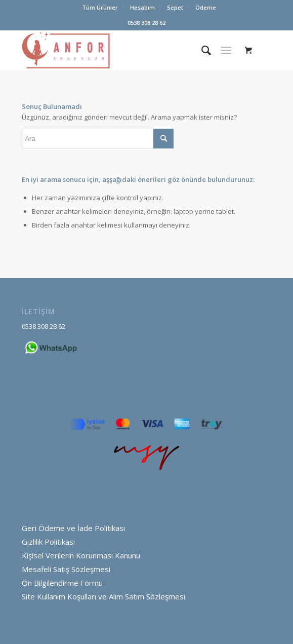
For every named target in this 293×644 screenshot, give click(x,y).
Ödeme (206, 7)
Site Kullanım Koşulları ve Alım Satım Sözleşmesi (103, 596)
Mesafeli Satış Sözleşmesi (66, 569)
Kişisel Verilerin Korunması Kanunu (81, 555)
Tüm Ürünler (100, 7)
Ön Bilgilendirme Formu (62, 583)
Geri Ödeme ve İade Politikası (73, 528)
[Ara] (201, 50)
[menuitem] (100, 8)
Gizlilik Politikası (48, 542)
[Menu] (226, 50)
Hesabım (142, 7)
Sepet (175, 7)
